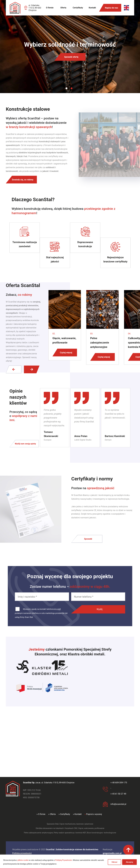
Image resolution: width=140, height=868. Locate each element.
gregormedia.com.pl (112, 853)
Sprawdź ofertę (71, 57)
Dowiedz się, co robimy (23, 180)
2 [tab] (72, 88)
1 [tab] (67, 88)
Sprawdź (88, 539)
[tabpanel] (70, 47)
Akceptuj (129, 862)
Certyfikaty (78, 8)
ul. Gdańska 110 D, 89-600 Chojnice (35, 8)
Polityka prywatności (22, 853)
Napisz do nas (111, 8)
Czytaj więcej (66, 353)
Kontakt (92, 8)
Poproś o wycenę (94, 814)
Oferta (63, 8)
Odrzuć (114, 862)
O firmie (50, 8)
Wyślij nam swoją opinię (27, 443)
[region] (70, 861)
